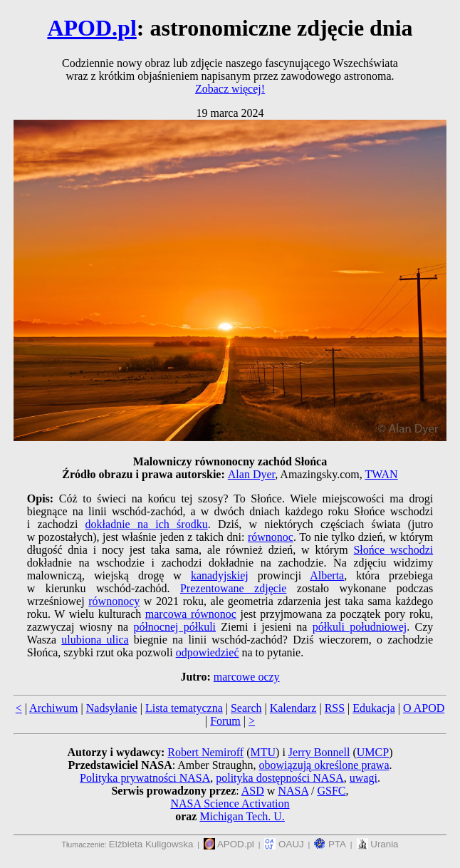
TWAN (381, 474)
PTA (330, 844)
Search (246, 708)
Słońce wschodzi (393, 550)
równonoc (271, 537)
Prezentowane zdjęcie (233, 588)
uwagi (364, 778)
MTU (263, 752)
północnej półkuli (174, 627)
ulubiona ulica (95, 640)
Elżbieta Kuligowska (151, 844)
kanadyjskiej (220, 575)
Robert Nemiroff (205, 752)
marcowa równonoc (191, 614)
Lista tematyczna (184, 708)
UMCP (373, 752)
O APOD (424, 708)
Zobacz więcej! (230, 89)
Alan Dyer (251, 474)
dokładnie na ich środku (147, 524)
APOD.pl (92, 28)
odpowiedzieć (208, 652)
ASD (253, 791)
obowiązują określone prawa (324, 765)
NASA (293, 791)
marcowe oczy (247, 677)
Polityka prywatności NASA (145, 778)
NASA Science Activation (230, 804)
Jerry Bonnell (319, 752)
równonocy (114, 601)
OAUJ (284, 844)
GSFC (332, 791)
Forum (225, 721)
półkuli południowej (360, 627)
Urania (378, 844)
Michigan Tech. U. (242, 816)
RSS (335, 708)
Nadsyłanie (112, 708)
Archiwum (53, 708)
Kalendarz (293, 708)
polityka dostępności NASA (280, 778)
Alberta (327, 575)
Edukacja (374, 708)
